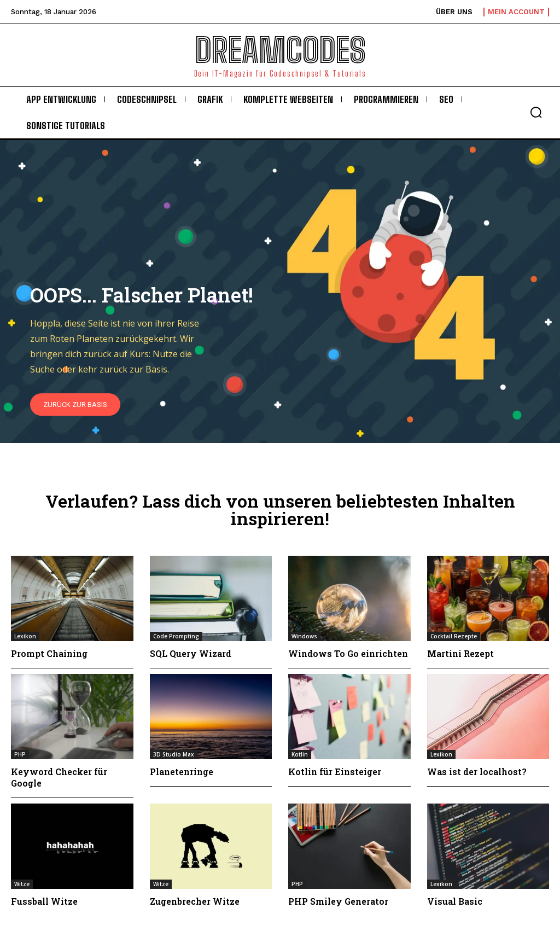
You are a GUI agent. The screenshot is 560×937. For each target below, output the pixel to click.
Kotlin (300, 754)
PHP (20, 754)
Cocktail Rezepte (454, 636)
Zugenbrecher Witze (195, 901)
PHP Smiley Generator (338, 901)
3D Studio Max (174, 754)
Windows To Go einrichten (348, 653)
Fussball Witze (44, 901)
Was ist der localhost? (477, 772)
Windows (304, 636)
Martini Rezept (460, 653)
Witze (22, 884)
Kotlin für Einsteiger (335, 772)
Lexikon (25, 636)
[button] (536, 112)
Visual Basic (455, 901)
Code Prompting (176, 636)
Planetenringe (182, 772)
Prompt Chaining (49, 653)
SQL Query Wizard (191, 653)
